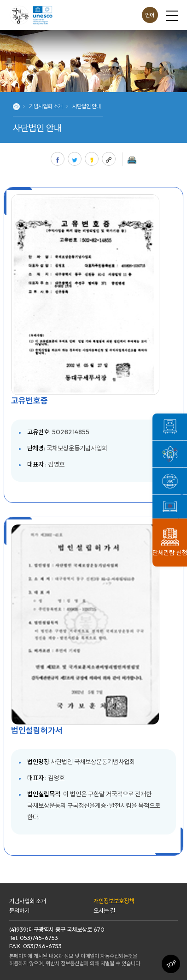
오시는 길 (104, 910)
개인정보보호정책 (114, 901)
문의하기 (19, 910)
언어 (150, 15)
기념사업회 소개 (28, 901)
